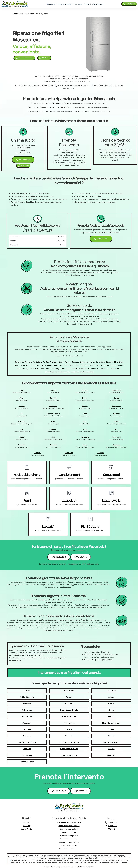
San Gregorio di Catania (61, 369)
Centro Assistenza (20, 14)
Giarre (16, 365)
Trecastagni (49, 372)
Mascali (50, 365)
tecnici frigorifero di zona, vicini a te (57, 103)
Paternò (106, 365)
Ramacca (121, 365)
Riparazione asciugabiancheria (69, 822)
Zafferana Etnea (87, 372)
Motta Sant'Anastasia (84, 365)
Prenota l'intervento (24, 58)
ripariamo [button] (51, 4)
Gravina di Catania (39, 365)
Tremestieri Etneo (63, 372)
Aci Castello (27, 362)
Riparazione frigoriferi (69, 836)
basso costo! (105, 111)
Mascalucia (34, 14)
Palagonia (98, 365)
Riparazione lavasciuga (69, 839)
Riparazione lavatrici (69, 845)
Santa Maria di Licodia (106, 369)
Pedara (113, 365)
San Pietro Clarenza (79, 369)
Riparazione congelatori (69, 829)
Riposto (29, 369)
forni (27, 500)
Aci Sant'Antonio (50, 362)
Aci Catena (37, 362)
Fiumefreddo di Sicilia (115, 362)
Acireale (60, 362)
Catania (18, 362)
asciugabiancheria (27, 475)
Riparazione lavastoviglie (69, 842)
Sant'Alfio (92, 369)
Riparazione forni (69, 832)
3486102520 (129, 4)
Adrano (68, 362)
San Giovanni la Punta (42, 369)
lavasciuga (69, 500)
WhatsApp (44, 58)
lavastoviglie (111, 500)
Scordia (118, 369)
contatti (87, 4)
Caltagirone (101, 362)
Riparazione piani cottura (69, 849)
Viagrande (75, 372)
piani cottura (90, 526)
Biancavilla (84, 362)
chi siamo (78, 4)
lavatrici (48, 526)
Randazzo (21, 369)
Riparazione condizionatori (69, 826)
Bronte (92, 362)
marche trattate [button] (65, 4)
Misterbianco (69, 365)
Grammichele (25, 365)
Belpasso (75, 362)
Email (111, 829)
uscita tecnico (98, 4)
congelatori (111, 475)
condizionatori (69, 475)
